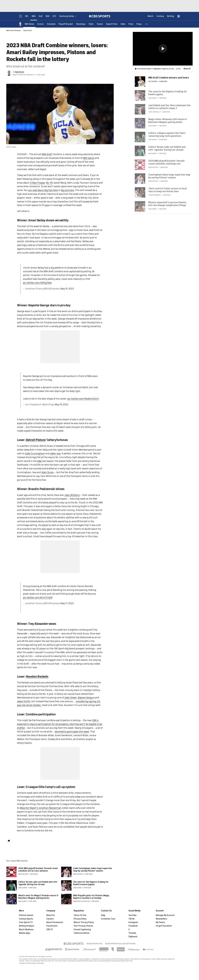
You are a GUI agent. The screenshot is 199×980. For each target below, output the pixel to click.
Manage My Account (165, 915)
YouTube (132, 915)
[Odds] (123, 24)
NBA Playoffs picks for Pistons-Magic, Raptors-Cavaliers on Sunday (91, 897)
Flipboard (133, 937)
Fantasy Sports (26, 919)
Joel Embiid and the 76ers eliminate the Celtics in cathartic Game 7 (169, 107)
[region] (163, 49)
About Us (51, 915)
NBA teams (89, 158)
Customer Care (108, 919)
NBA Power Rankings (14, 30)
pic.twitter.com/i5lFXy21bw (37, 283)
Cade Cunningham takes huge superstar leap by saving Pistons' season (93, 870)
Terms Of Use (80, 915)
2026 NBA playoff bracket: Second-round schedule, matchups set (167, 162)
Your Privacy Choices (83, 926)
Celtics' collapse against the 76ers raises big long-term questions (167, 134)
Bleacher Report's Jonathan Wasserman (41, 808)
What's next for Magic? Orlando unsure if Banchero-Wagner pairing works (38, 897)
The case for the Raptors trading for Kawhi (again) (168, 93)
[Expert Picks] (112, 24)
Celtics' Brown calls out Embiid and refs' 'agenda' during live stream (38, 883)
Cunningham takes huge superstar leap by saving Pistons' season (169, 176)
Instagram (133, 922)
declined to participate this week (72, 732)
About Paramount (55, 922)
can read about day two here (43, 190)
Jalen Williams (72, 495)
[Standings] (81, 24)
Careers (50, 919)
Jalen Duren (48, 472)
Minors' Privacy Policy (84, 922)
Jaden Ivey (55, 454)
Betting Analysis (27, 926)
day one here (67, 190)
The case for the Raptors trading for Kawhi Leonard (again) (91, 883)
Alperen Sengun (86, 698)
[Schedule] (51, 24)
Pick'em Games (26, 915)
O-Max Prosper (37, 183)
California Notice (82, 933)
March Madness (26, 930)
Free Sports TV (26, 922)
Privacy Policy (80, 919)
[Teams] (100, 24)
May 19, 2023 (67, 289)
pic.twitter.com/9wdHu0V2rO (83, 399)
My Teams (160, 922)
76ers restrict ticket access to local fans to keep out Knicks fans (168, 190)
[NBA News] (29, 24)
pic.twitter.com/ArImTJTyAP (38, 598)
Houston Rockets (37, 677)
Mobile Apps (25, 933)
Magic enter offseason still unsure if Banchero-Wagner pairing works (168, 121)
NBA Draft (47, 154)
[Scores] (40, 24)
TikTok (131, 919)
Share (186, 69)
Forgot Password (164, 926)
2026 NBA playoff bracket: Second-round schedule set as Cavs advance (38, 870)
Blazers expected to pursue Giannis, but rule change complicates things (168, 204)
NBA (39, 461)
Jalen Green (71, 698)
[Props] (139, 24)
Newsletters (162, 919)
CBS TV (50, 930)
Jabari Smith (24, 701)
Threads (132, 933)
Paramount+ (52, 926)
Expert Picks (28, 30)
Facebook (133, 926)
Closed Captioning (82, 930)
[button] (147, 24)
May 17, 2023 (67, 603)
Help (103, 915)
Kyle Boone (20, 72)
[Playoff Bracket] (66, 24)
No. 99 (49, 183)
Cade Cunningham (35, 454)
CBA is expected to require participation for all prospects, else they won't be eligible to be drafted (60, 724)
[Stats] (91, 24)
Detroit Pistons (36, 440)
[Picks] (131, 24)
